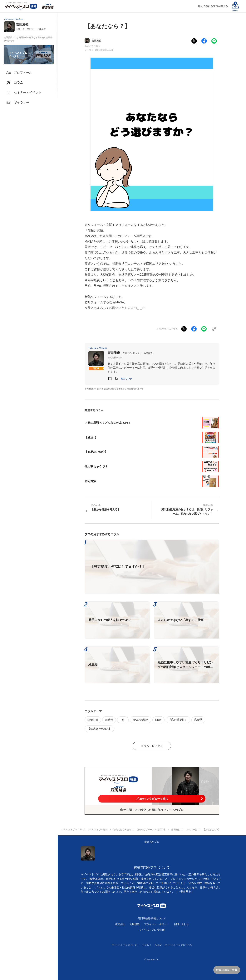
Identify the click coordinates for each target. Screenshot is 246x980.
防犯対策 (93, 720)
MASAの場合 (140, 720)
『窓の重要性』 (178, 720)
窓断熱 (198, 720)
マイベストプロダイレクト (125, 945)
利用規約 (135, 924)
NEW (158, 720)
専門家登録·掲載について (152, 918)
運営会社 (120, 924)
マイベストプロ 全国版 (152, 930)
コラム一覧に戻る (152, 746)
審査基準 (186, 892)
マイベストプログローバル (178, 945)
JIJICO (158, 945)
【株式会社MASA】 (104, 50)
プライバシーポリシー (157, 924)
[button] (126, 379)
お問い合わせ (181, 924)
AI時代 (109, 720)
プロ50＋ (147, 945)
